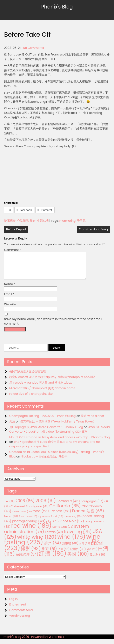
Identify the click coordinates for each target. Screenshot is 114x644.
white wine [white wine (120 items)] (37, 542)
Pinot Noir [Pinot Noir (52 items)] (72, 526)
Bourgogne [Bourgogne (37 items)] (92, 506)
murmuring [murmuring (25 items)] (73, 521)
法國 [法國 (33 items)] (64, 554)
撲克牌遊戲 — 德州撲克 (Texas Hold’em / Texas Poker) (57, 426)
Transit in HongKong (93, 229)
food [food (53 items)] (41, 516)
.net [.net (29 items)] (9, 506)
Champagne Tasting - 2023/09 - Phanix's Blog (42, 421)
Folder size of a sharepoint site (31, 399)
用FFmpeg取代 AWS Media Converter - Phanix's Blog (46, 432)
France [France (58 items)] (60, 516)
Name (10, 289)
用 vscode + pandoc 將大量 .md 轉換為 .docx (41, 388)
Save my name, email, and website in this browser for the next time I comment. (53, 326)
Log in (14, 604)
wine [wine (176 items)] (71, 542)
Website (10, 309)
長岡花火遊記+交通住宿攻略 (28, 376)
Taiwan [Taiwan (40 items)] (54, 537)
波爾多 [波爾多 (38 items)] (78, 554)
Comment (13, 250)
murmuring (68, 221)
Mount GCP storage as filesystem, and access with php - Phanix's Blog (59, 442)
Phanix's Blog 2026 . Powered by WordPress (33, 642)
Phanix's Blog (57, 7)
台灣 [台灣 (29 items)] (85, 548)
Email (9, 299)
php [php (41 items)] (52, 526)
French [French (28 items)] (11, 521)
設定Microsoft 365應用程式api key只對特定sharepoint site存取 (52, 382)
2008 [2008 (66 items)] (25, 506)
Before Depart (16, 229)
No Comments (33, 48)
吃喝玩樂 (10, 221)
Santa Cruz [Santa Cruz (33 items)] (63, 532)
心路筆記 (23, 221)
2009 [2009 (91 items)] (46, 506)
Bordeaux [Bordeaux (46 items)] (68, 506)
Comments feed (21, 615)
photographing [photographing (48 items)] (29, 526)
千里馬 (81, 221)
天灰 (12, 426)
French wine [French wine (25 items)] (28, 521)
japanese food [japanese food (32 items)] (51, 521)
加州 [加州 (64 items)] (52, 548)
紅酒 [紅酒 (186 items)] (53, 559)
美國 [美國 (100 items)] (78, 559)
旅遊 (33, 221)
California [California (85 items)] (65, 511)
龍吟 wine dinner (92, 421)
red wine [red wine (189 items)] (31, 531)
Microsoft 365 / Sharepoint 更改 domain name (42, 393)
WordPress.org (20, 621)
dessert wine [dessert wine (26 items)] (22, 516)
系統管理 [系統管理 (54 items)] (27, 559)
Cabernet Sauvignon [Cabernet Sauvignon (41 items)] (29, 511)
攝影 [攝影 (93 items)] (31, 553)
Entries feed (18, 609)
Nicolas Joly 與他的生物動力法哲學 (44, 461)
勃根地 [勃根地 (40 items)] (70, 548)
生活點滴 (43, 221)
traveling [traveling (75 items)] (78, 537)
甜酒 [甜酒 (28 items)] (92, 554)
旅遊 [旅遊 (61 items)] (49, 554)
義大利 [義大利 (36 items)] (97, 560)
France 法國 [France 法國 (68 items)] (88, 516)
